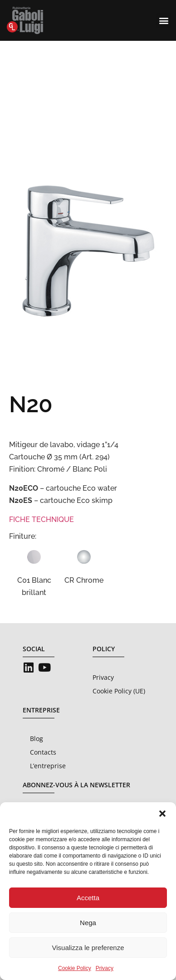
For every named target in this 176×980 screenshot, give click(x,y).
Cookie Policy (75, 968)
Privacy (105, 968)
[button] (162, 814)
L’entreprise (48, 766)
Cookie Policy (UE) (119, 691)
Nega (88, 923)
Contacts (43, 752)
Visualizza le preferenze (88, 948)
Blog (37, 739)
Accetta (88, 898)
